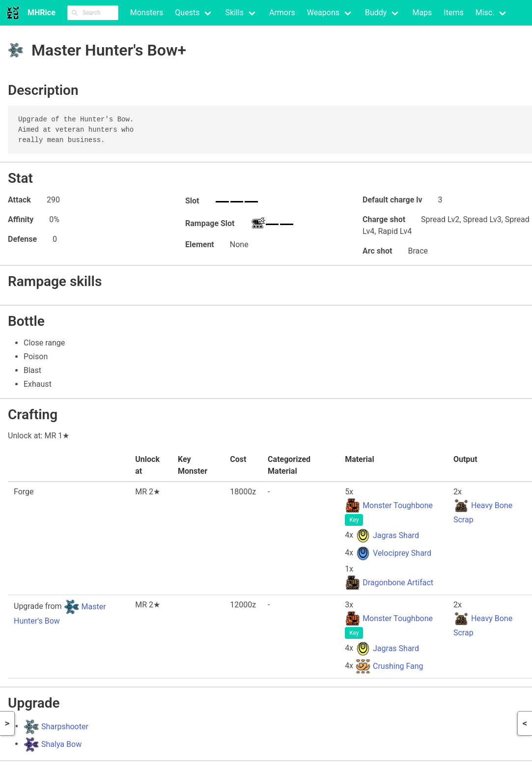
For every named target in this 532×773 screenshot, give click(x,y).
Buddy (376, 13)
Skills (234, 13)
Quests (187, 13)
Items (453, 13)
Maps (422, 13)
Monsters (147, 13)
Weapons (323, 13)
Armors (282, 13)
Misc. (485, 13)
